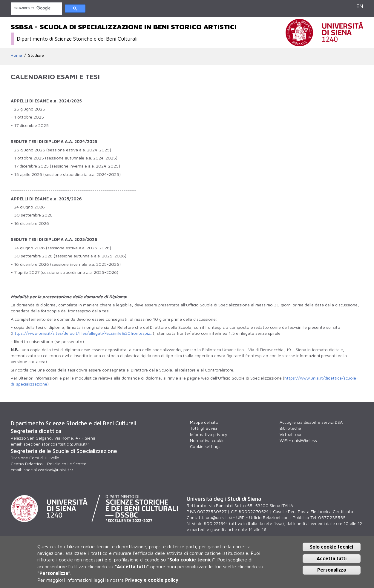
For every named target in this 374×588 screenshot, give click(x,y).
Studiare (36, 55)
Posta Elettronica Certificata (325, 511)
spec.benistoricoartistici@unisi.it (56, 444)
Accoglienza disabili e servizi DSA (311, 422)
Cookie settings (205, 446)
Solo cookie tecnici (331, 547)
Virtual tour (291, 434)
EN (360, 6)
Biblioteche (290, 428)
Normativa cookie (207, 440)
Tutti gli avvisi (203, 428)
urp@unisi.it (219, 517)
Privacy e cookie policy (152, 580)
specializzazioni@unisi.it (48, 470)
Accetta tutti (332, 558)
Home (16, 55)
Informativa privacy (209, 434)
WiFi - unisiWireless (298, 440)
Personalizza (332, 570)
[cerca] (36, 8)
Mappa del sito (204, 422)
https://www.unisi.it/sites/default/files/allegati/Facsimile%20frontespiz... (82, 333)
